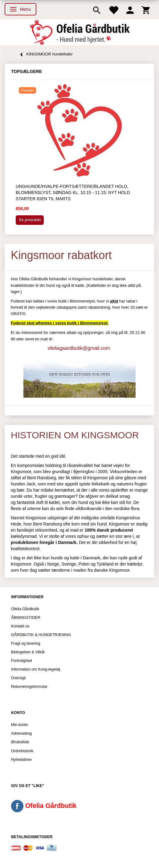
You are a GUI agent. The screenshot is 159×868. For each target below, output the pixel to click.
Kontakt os (20, 626)
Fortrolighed (21, 661)
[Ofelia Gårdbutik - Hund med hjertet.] (79, 32)
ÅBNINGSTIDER (26, 618)
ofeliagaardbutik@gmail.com (79, 348)
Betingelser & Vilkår (28, 652)
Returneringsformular (29, 687)
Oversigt (18, 678)
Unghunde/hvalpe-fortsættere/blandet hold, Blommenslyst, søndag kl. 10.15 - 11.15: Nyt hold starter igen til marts (73, 193)
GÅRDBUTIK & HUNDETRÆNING (41, 635)
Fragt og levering (26, 643)
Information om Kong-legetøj (36, 669)
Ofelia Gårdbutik (25, 609)
